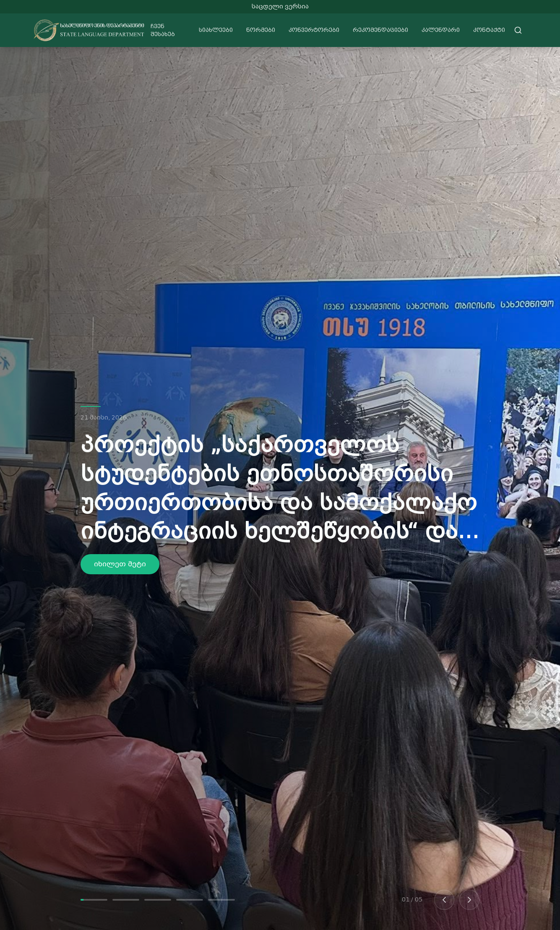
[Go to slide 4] (190, 900)
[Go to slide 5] (221, 900)
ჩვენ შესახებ (163, 30)
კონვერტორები (314, 30)
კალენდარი (441, 30)
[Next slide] (469, 900)
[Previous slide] (444, 900)
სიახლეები (216, 30)
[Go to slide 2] (126, 900)
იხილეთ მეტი (120, 564)
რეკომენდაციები (380, 30)
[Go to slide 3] (158, 900)
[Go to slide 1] (94, 900)
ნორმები (261, 30)
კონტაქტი (489, 30)
